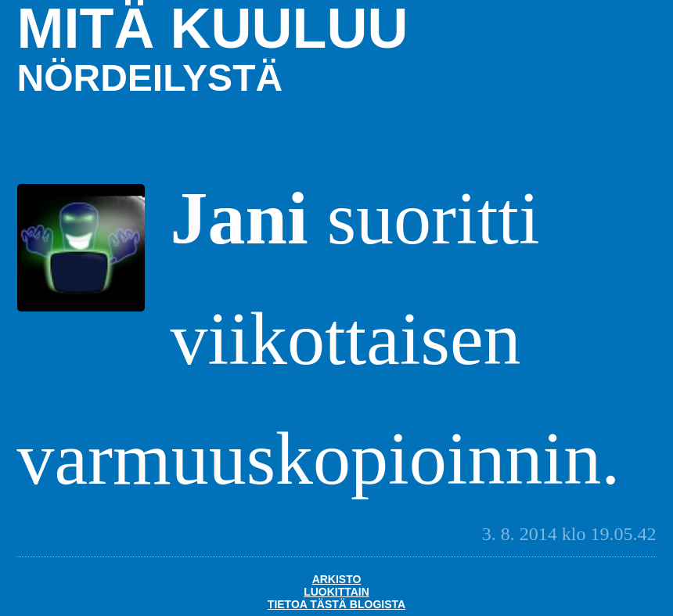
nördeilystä (150, 78)
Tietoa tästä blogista (336, 604)
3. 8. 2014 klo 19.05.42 (569, 534)
